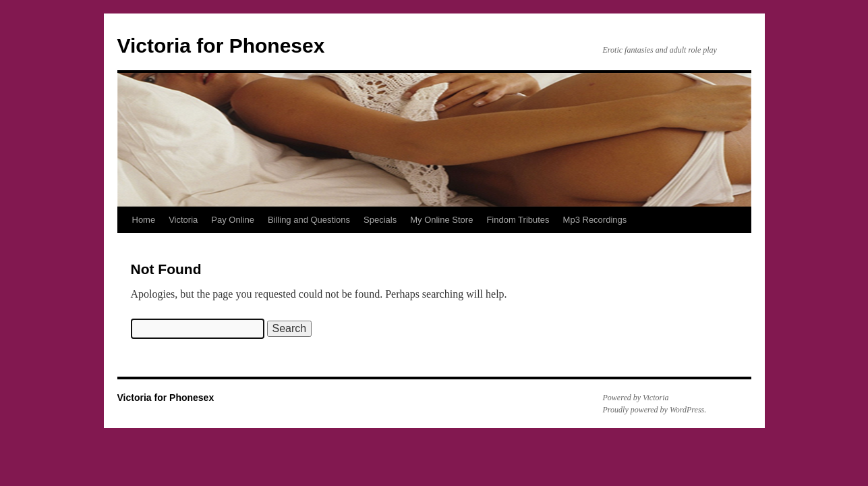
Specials (380, 220)
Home (144, 220)
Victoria (183, 220)
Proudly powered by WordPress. (655, 410)
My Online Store (441, 220)
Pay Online (233, 220)
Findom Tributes (518, 220)
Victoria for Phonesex (221, 46)
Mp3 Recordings (595, 220)
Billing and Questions (309, 220)
